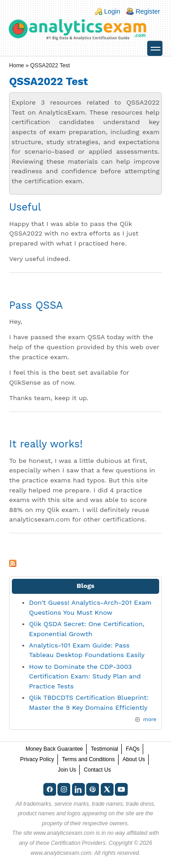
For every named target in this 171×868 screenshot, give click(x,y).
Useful (25, 207)
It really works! (46, 444)
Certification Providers (78, 843)
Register (148, 11)
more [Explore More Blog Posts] (150, 719)
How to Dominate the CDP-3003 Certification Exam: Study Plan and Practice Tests (85, 676)
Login (112, 11)
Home (17, 65)
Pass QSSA (36, 305)
